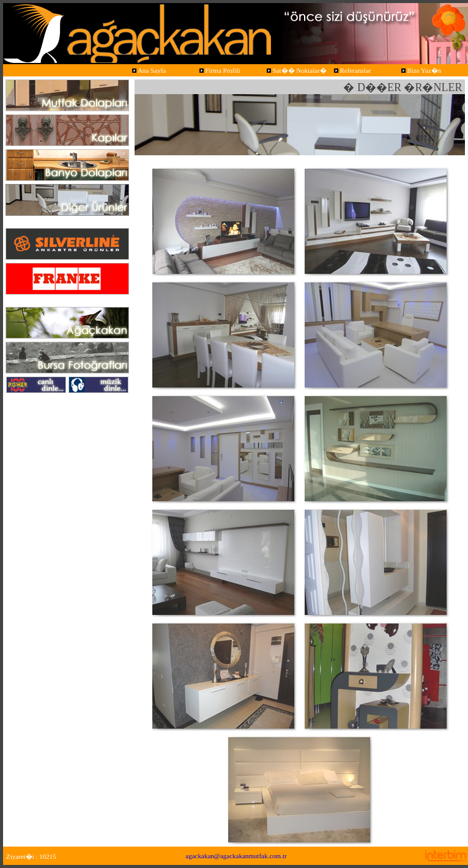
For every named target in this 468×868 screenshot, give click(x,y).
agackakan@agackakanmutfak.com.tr (236, 856)
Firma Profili (219, 70)
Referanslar (351, 70)
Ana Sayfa (148, 70)
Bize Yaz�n (420, 70)
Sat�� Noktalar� (296, 70)
